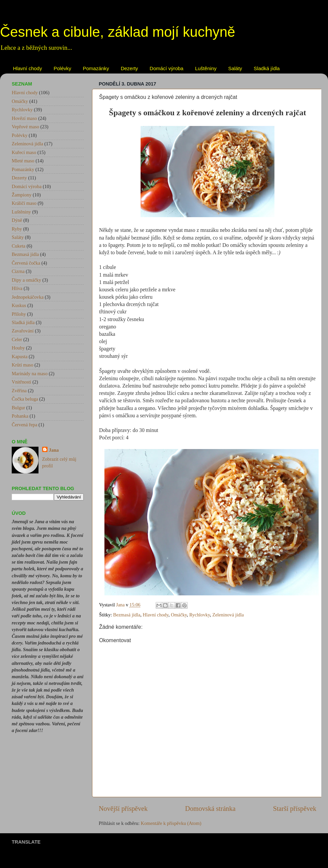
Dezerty (130, 68)
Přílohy (19, 314)
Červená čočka (26, 263)
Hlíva (17, 288)
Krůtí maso (22, 365)
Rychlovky (200, 615)
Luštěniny (206, 68)
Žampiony (22, 195)
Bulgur (18, 408)
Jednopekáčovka (28, 297)
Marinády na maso (30, 374)
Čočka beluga (25, 399)
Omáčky (179, 615)
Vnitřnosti (21, 382)
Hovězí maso (24, 118)
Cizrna (18, 271)
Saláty (235, 68)
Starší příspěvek (295, 809)
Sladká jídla (267, 68)
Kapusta (20, 356)
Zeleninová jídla (228, 615)
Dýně (17, 220)
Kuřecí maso (24, 152)
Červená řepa (24, 425)
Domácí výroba (167, 68)
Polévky (62, 68)
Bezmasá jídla (127, 615)
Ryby (17, 229)
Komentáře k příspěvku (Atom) (171, 823)
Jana (54, 450)
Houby (18, 348)
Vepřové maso (25, 127)
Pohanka (20, 416)
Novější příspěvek (123, 809)
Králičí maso (24, 203)
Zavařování (23, 331)
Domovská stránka (210, 809)
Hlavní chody (28, 68)
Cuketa (19, 246)
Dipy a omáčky (26, 280)
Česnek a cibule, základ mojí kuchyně (118, 32)
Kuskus (19, 305)
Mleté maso (23, 161)
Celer (17, 339)
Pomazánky (96, 68)
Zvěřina (19, 391)
